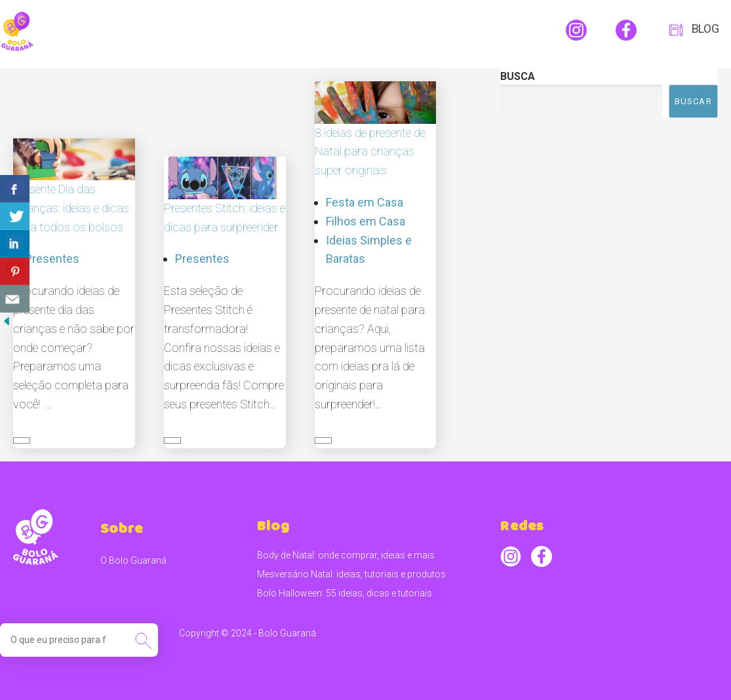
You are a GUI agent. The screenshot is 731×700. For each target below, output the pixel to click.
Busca (518, 76)
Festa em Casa (365, 202)
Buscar (693, 101)
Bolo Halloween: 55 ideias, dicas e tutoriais (345, 593)
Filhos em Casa (365, 221)
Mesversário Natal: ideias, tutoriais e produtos (351, 574)
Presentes (52, 259)
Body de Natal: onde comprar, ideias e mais (346, 555)
